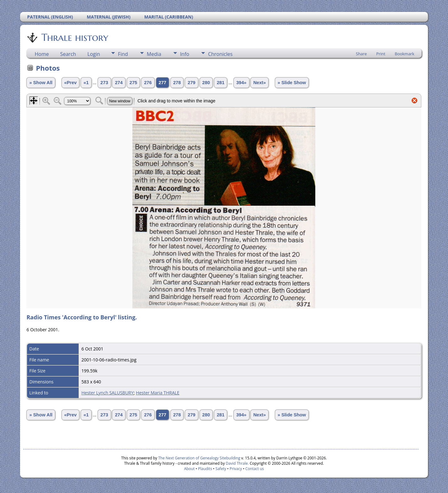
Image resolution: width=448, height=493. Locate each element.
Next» (259, 83)
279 (191, 83)
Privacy (236, 469)
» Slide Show (292, 83)
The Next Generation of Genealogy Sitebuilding (199, 458)
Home (42, 54)
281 (221, 83)
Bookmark (404, 54)
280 (206, 83)
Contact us (255, 469)
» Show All (41, 83)
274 (119, 83)
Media (154, 54)
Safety (221, 469)
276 (148, 83)
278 (177, 83)
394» (241, 83)
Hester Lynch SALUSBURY (107, 393)
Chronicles (220, 54)
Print (381, 54)
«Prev (71, 83)
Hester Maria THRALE (158, 393)
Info (185, 54)
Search (68, 54)
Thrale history (74, 37)
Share (361, 54)
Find (123, 54)
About (189, 469)
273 (104, 83)
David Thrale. (237, 463)
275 (133, 83)
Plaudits (205, 469)
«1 (86, 83)
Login (94, 54)
